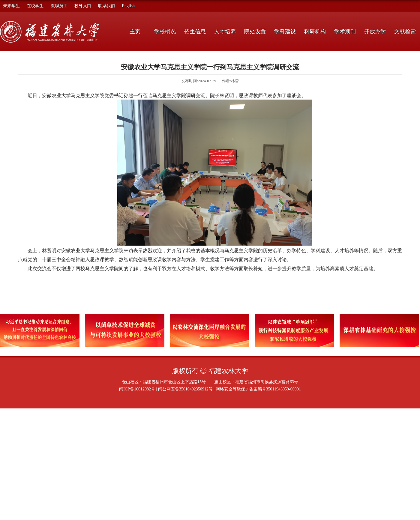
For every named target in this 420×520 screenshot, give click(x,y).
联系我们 (106, 6)
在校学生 (35, 6)
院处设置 (255, 31)
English (128, 6)
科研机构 (315, 31)
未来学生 (11, 6)
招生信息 (195, 31)
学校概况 (165, 31)
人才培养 (225, 31)
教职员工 (59, 6)
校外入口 (83, 6)
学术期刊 (345, 31)
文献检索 (405, 31)
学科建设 (285, 31)
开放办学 (375, 31)
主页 (135, 31)
